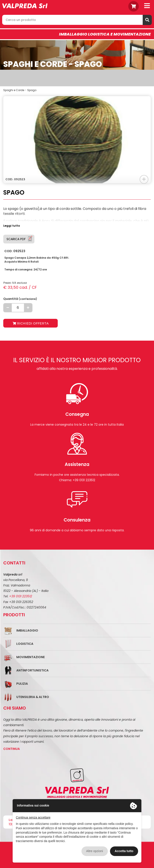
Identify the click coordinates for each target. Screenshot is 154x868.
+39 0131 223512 (21, 596)
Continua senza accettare (33, 817)
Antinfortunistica (32, 670)
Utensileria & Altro (33, 697)
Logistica (25, 644)
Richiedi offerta (31, 323)
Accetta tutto (124, 851)
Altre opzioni (95, 851)
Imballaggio (27, 630)
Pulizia (22, 684)
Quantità (20, 299)
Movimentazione (30, 657)
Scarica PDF (16, 239)
